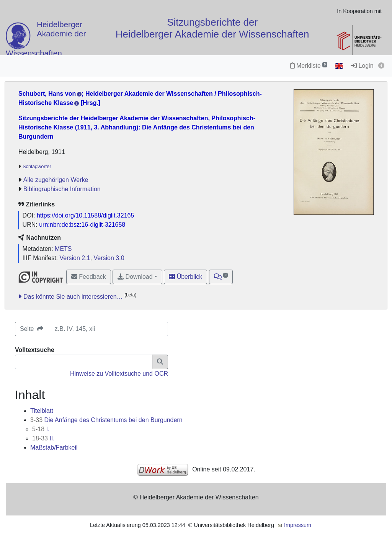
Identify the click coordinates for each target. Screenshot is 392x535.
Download (135, 277)
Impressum (298, 525)
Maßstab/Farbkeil (54, 447)
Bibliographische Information (62, 189)
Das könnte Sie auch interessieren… (73, 297)
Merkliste (309, 66)
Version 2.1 (75, 258)
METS (63, 249)
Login (362, 66)
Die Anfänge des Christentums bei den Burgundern (106, 420)
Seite (32, 329)
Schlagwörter (37, 166)
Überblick (185, 277)
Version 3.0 (109, 258)
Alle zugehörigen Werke (56, 180)
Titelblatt (42, 411)
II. (43, 438)
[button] (221, 277)
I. (41, 429)
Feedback (89, 277)
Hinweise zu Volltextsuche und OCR (119, 374)
